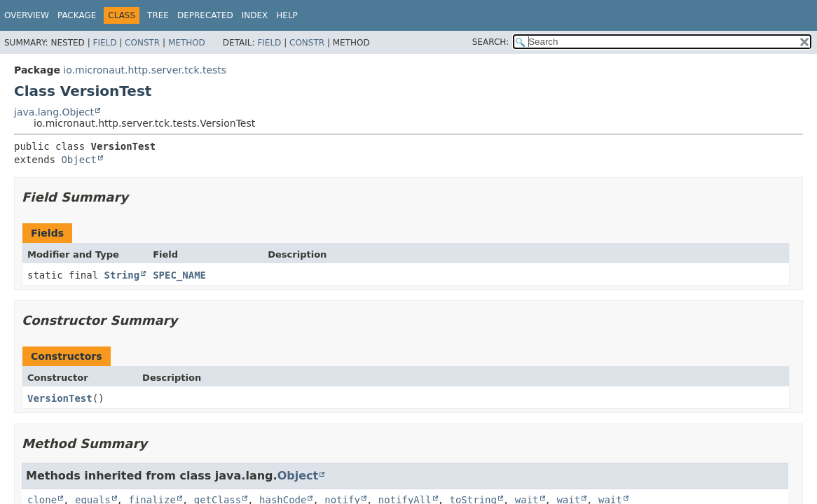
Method (187, 43)
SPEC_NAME (179, 275)
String (122, 275)
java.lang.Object (54, 112)
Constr (142, 43)
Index (255, 15)
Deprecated (205, 15)
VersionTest (60, 398)
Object (79, 160)
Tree (158, 15)
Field (104, 43)
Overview (27, 15)
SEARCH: (491, 42)
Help (287, 15)
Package (77, 15)
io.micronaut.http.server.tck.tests (145, 70)
